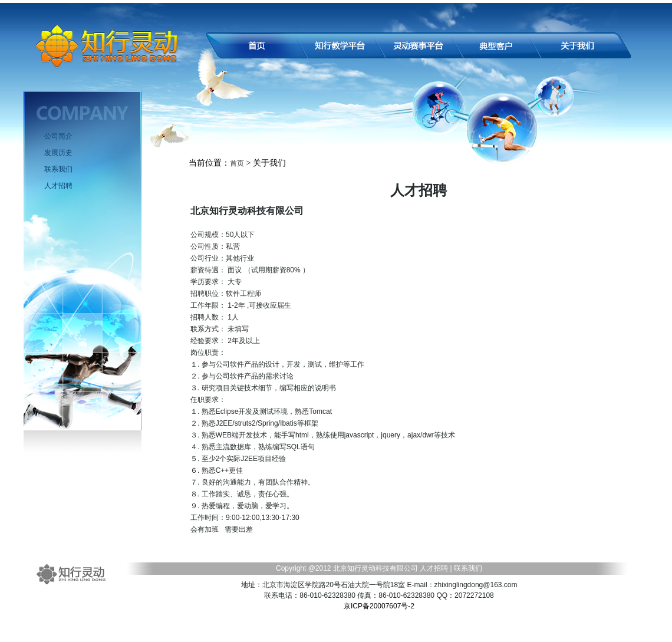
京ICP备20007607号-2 (379, 606)
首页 (237, 163)
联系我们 (58, 169)
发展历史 (58, 153)
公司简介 (58, 136)
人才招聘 (58, 186)
